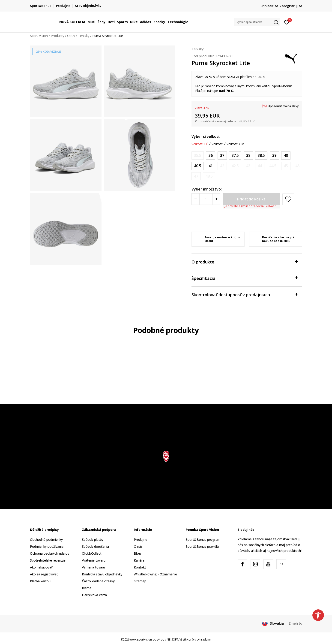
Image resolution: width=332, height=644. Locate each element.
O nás (138, 546)
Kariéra (139, 560)
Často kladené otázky (98, 581)
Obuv (71, 36)
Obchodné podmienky (46, 540)
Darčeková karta (94, 595)
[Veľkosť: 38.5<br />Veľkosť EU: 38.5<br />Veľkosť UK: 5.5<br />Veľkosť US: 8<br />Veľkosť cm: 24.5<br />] (261, 156)
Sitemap (140, 581)
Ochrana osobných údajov (50, 553)
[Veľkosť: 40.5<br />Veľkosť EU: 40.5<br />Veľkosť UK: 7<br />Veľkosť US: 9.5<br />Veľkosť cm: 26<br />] (198, 166)
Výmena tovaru (93, 567)
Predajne (141, 540)
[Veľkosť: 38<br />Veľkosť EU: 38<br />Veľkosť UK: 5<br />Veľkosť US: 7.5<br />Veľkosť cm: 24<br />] (248, 156)
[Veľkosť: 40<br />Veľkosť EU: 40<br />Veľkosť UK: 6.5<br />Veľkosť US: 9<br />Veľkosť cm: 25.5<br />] (286, 156)
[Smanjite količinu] (196, 199)
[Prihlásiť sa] (287, 22)
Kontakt (140, 567)
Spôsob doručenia (95, 546)
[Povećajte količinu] (216, 199)
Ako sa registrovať (44, 574)
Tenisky (84, 36)
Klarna (87, 588)
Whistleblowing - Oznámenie (155, 574)
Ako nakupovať (41, 567)
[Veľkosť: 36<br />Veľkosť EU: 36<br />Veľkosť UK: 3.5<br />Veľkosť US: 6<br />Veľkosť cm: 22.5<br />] (211, 156)
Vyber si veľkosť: (206, 136)
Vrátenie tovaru (94, 560)
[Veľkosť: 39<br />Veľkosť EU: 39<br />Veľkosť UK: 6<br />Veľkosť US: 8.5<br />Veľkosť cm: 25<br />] (274, 156)
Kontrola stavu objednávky (102, 574)
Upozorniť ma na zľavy (283, 106)
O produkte (245, 262)
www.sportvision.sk (143, 639)
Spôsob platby (93, 540)
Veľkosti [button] (217, 144)
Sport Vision (39, 36)
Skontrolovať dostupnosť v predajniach (245, 294)
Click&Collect (92, 553)
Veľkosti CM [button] (235, 144)
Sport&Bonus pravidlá (202, 546)
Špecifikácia (245, 278)
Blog (137, 553)
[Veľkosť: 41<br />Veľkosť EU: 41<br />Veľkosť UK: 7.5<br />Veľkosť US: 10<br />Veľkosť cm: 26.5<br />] (211, 166)
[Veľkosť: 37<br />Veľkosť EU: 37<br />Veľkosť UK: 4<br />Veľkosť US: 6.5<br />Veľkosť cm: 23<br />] (222, 156)
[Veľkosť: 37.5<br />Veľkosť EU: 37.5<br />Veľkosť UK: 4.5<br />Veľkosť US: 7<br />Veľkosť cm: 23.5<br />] (235, 156)
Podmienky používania (47, 546)
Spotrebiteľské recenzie (48, 560)
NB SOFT (172, 639)
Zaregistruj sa (291, 6)
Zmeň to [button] (295, 623)
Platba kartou (40, 581)
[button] (257, 22)
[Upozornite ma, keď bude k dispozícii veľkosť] (198, 156)
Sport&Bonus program (203, 540)
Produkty (57, 36)
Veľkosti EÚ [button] (200, 144)
